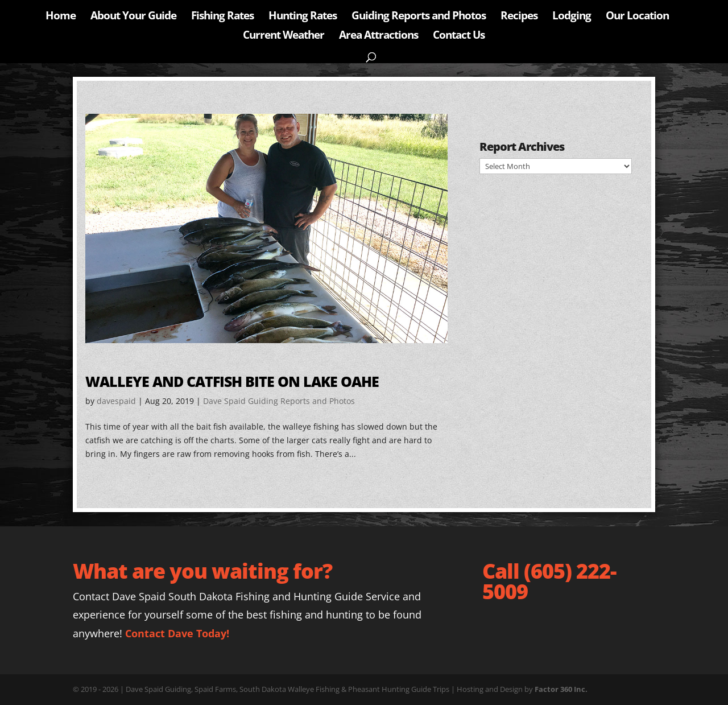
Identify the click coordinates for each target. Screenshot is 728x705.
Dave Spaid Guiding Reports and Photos (279, 401)
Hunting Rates (303, 17)
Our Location (637, 17)
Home (61, 17)
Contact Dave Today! (177, 633)
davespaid (116, 401)
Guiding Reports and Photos (419, 17)
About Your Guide (133, 17)
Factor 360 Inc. (561, 689)
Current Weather (284, 36)
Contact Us (459, 36)
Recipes (519, 17)
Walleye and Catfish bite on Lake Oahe (232, 381)
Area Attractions (379, 36)
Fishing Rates (222, 17)
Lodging (572, 17)
